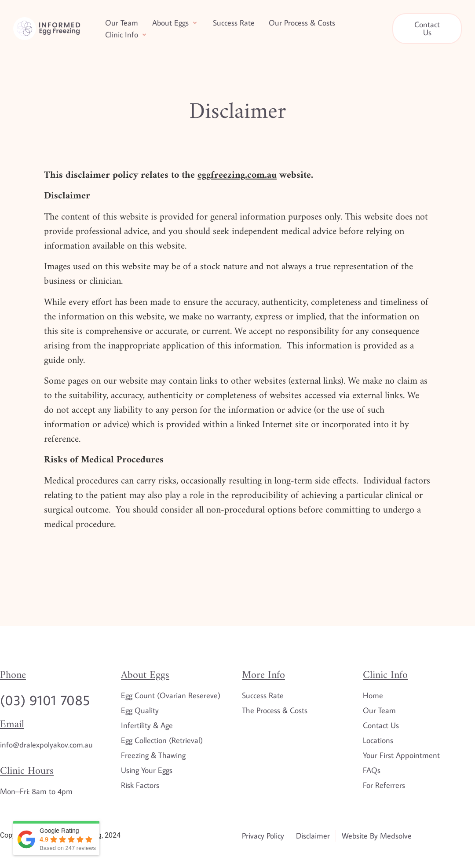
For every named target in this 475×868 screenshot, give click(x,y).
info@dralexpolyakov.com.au (46, 745)
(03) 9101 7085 (45, 700)
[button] (175, 23)
